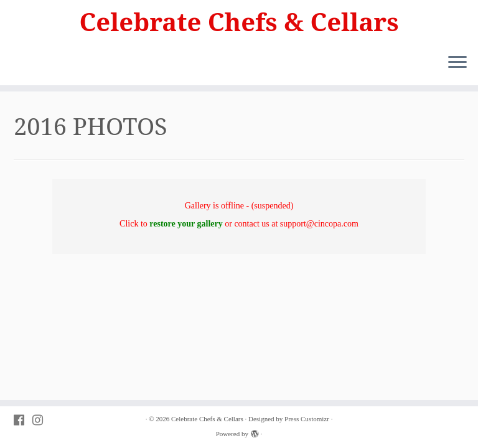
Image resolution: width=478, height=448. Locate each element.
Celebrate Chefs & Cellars (239, 22)
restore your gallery (186, 224)
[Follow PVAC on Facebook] (23, 420)
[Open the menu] (457, 63)
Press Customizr (307, 419)
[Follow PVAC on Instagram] (42, 420)
